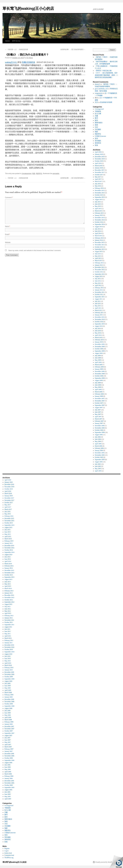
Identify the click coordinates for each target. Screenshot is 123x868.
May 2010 (98, 333)
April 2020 (98, 152)
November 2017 (100, 172)
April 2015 (98, 209)
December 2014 (100, 218)
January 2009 (99, 369)
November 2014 (100, 220)
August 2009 (99, 353)
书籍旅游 (98, 111)
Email (7, 234)
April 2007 (98, 417)
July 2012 (98, 279)
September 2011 (100, 297)
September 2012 (100, 274)
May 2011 (98, 306)
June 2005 (98, 466)
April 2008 (98, 389)
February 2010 (99, 340)
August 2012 (99, 276)
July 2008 (98, 383)
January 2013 (99, 265)
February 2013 (99, 263)
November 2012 (100, 270)
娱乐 (96, 120)
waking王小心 (11, 62)
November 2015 (100, 193)
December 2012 (100, 267)
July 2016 (98, 184)
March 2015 (99, 211)
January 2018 (99, 168)
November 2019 (100, 159)
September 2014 (100, 224)
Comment (9, 197)
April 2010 (98, 335)
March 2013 (99, 261)
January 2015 (99, 215)
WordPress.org (9, 858)
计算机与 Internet (100, 136)
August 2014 (99, 227)
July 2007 (98, 410)
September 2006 (100, 432)
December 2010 (100, 317)
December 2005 (100, 453)
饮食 (96, 145)
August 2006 (99, 435)
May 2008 (98, 387)
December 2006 (100, 426)
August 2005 (99, 462)
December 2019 (100, 157)
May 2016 (98, 186)
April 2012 (98, 285)
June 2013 (98, 254)
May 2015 (98, 206)
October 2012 (99, 272)
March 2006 (99, 446)
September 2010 (100, 324)
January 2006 (99, 451)
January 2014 (99, 240)
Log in (7, 851)
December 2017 (100, 170)
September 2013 (100, 249)
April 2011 (98, 308)
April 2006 (98, 444)
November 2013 (100, 245)
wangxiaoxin (99, 93)
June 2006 (98, 439)
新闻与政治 (99, 123)
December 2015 (100, 190)
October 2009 (99, 349)
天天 (96, 102)
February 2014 (99, 238)
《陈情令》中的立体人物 (103, 71)
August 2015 (99, 200)
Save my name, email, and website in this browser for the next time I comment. (35, 251)
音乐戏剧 (98, 141)
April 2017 (98, 179)
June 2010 (98, 331)
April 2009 (98, 362)
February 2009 (99, 367)
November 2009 (100, 346)
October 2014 (99, 222)
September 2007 (100, 405)
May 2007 (98, 414)
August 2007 (99, 408)
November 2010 (100, 319)
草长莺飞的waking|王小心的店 (28, 8)
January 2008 (99, 396)
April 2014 (98, 233)
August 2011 (99, 299)
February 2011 (99, 313)
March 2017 (99, 181)
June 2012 (98, 281)
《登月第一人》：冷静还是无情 (17, 49)
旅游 (96, 125)
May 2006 (98, 441)
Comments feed (9, 855)
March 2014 (99, 236)
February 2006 (99, 448)
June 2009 (98, 358)
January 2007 (99, 423)
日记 (96, 127)
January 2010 (99, 342)
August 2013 (99, 252)
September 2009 (100, 351)
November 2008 (100, 374)
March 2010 (99, 337)
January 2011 (99, 315)
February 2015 (99, 213)
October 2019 (99, 161)
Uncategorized (27, 173)
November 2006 (100, 428)
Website (8, 242)
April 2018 (98, 163)
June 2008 (98, 385)
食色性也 (98, 143)
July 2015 (98, 202)
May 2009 (98, 360)
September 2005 (100, 460)
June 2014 (98, 231)
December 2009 (100, 344)
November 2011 (100, 292)
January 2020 (99, 154)
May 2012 (98, 283)
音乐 (96, 138)
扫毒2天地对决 (28, 62)
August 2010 (99, 326)
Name (8, 226)
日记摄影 (98, 129)
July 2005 (98, 464)
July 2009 (98, 356)
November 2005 (100, 455)
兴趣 (96, 116)
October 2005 (99, 457)
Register (7, 849)
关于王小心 (16, 41)
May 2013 (98, 256)
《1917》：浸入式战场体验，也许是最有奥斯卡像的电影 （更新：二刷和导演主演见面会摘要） (106, 75)
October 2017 (99, 175)
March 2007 (99, 419)
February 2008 (99, 394)
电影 (34, 173)
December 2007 (100, 399)
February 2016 (99, 188)
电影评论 (39, 173)
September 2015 (100, 197)
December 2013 (100, 242)
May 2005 (98, 469)
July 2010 (98, 328)
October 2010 (99, 322)
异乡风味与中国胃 (106, 102)
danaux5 (97, 84)
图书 (96, 118)
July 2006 (98, 437)
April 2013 (98, 258)
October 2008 (99, 376)
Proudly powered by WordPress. (105, 862)
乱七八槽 (98, 114)
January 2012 (99, 290)
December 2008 (100, 371)
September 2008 (100, 378)
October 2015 (99, 195)
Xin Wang (30, 58)
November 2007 (100, 401)
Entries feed (8, 853)
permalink (56, 173)
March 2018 (99, 166)
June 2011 (98, 304)
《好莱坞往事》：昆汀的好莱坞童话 (72, 49)
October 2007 (99, 403)
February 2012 (99, 288)
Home (7, 41)
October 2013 (99, 247)
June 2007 (98, 412)
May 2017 (98, 177)
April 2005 (98, 471)
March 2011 (99, 310)
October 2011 (99, 294)
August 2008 (99, 380)
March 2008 (99, 392)
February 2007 (99, 421)
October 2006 (99, 430)
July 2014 (98, 229)
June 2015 (98, 204)
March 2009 (99, 365)
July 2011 (98, 301)
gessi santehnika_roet (101, 89)
